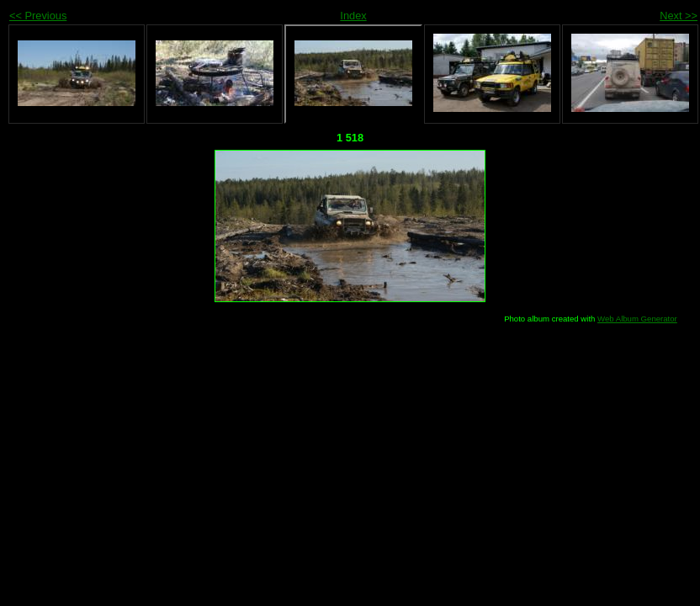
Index (353, 16)
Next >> (679, 16)
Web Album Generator (637, 319)
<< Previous (38, 16)
